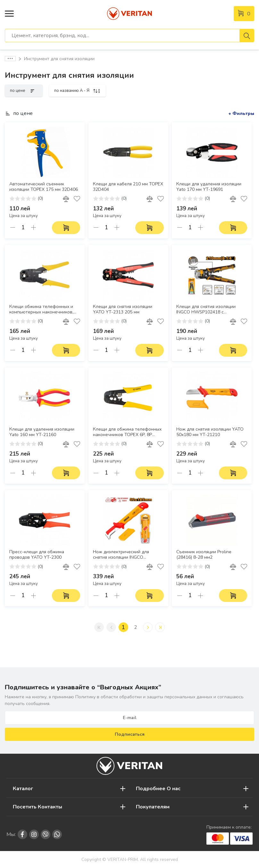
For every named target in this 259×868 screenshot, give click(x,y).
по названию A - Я (77, 91)
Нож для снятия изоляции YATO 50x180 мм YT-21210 (210, 432)
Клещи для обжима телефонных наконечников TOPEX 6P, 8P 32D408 (127, 432)
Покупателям (153, 807)
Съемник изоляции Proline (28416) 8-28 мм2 (204, 555)
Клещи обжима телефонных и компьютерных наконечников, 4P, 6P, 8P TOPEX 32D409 (41, 310)
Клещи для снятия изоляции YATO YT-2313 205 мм (123, 309)
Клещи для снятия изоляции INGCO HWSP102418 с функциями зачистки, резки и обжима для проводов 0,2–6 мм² (210, 310)
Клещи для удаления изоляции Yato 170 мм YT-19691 (209, 187)
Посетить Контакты (38, 807)
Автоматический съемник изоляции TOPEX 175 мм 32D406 (44, 187)
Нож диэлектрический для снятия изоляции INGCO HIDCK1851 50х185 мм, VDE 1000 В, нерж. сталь (128, 555)
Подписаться (130, 734)
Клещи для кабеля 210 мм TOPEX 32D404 (128, 187)
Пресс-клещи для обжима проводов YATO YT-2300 (37, 555)
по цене (24, 91)
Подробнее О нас (158, 789)
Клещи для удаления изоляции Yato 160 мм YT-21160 (42, 432)
